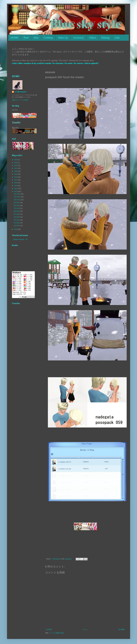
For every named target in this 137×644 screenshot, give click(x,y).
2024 (16, 163)
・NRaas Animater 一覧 (20, 239)
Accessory (78, 38)
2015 (16, 186)
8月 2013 (17, 206)
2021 (16, 168)
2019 (16, 174)
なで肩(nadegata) (20, 92)
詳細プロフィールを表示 (20, 100)
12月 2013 (17, 194)
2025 (16, 160)
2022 (16, 165)
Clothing (48, 38)
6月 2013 (17, 211)
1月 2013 (17, 226)
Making (105, 38)
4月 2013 (17, 217)
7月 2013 (17, 208)
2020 (16, 171)
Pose (26, 38)
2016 (16, 183)
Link (117, 38)
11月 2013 (17, 197)
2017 (16, 180)
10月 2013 (17, 200)
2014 (16, 189)
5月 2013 (17, 214)
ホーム (85, 629)
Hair (36, 38)
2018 (16, 177)
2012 (16, 229)
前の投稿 (122, 629)
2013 (16, 191)
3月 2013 (17, 220)
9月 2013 (17, 203)
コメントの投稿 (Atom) (56, 633)
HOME (15, 38)
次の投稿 (49, 629)
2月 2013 (17, 223)
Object (93, 38)
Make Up (63, 38)
